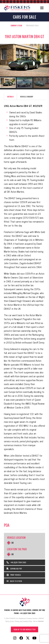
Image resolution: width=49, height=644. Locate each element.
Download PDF (14, 569)
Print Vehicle (14, 575)
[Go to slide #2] (25, 83)
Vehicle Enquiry (27, 97)
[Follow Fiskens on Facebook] (21, 638)
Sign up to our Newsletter (24, 629)
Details (10, 97)
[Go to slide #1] (8, 83)
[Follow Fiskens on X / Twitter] (28, 638)
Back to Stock (14, 581)
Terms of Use (9, 621)
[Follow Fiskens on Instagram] (15, 638)
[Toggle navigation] (42, 8)
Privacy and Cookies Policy (24, 621)
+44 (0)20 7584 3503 (16, 562)
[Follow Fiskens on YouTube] (34, 638)
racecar (41, 621)
